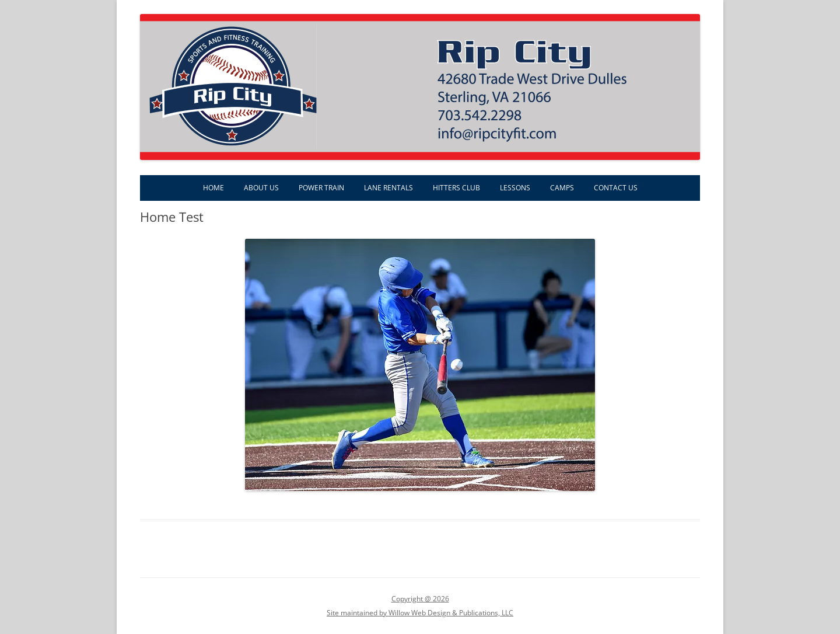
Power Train (321, 188)
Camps (562, 188)
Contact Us (616, 188)
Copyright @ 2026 (420, 599)
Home (213, 188)
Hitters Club (456, 188)
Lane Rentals (388, 188)
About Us (261, 188)
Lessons (515, 188)
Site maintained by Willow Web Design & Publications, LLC (420, 613)
